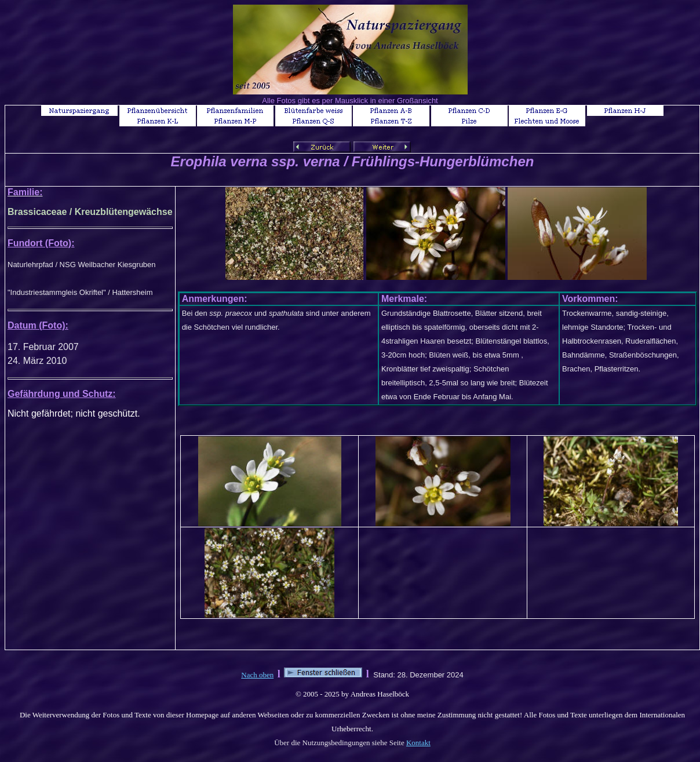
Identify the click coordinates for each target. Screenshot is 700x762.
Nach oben (257, 675)
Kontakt (418, 743)
